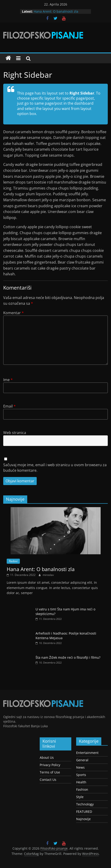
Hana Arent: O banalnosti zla (56, 11)
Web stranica (15, 433)
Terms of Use (50, 772)
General (82, 760)
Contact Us (48, 780)
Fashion (82, 789)
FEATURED (84, 812)
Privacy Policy (50, 765)
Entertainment (87, 753)
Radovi (13, 561)
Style (80, 797)
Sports (81, 775)
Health (81, 782)
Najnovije (83, 819)
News (80, 767)
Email (9, 406)
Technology (85, 804)
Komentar (13, 313)
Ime (8, 380)
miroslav (48, 575)
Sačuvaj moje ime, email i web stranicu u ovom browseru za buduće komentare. (55, 468)
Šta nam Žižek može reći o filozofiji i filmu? (68, 657)
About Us (47, 757)
